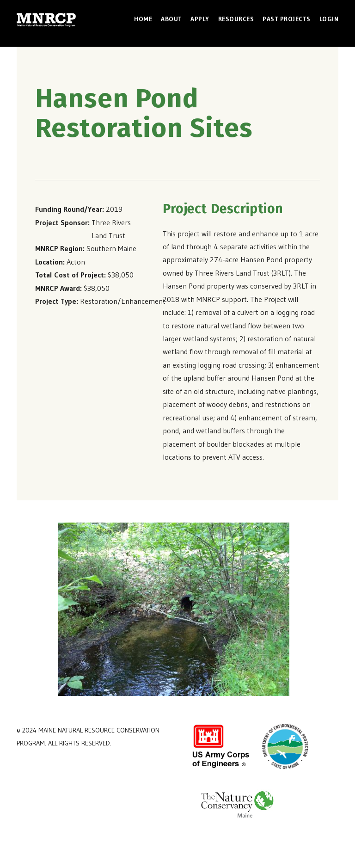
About (171, 19)
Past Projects (287, 19)
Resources (236, 19)
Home (143, 19)
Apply (200, 19)
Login (329, 19)
